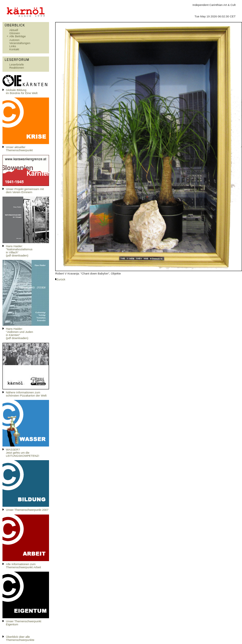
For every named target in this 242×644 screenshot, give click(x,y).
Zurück (61, 279)
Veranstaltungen (20, 43)
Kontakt (14, 49)
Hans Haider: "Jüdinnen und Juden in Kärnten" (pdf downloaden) (19, 333)
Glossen (15, 33)
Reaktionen (17, 68)
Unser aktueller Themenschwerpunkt (19, 149)
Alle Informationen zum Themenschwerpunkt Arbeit (23, 566)
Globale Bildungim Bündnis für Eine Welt (22, 92)
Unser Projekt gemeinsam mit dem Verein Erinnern (25, 191)
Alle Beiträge (18, 36)
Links (13, 46)
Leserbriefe (17, 65)
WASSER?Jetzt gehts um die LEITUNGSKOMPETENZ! (22, 453)
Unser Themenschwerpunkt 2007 (27, 510)
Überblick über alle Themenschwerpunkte (20, 638)
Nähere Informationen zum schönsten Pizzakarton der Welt (26, 394)
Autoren (14, 40)
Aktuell (14, 30)
